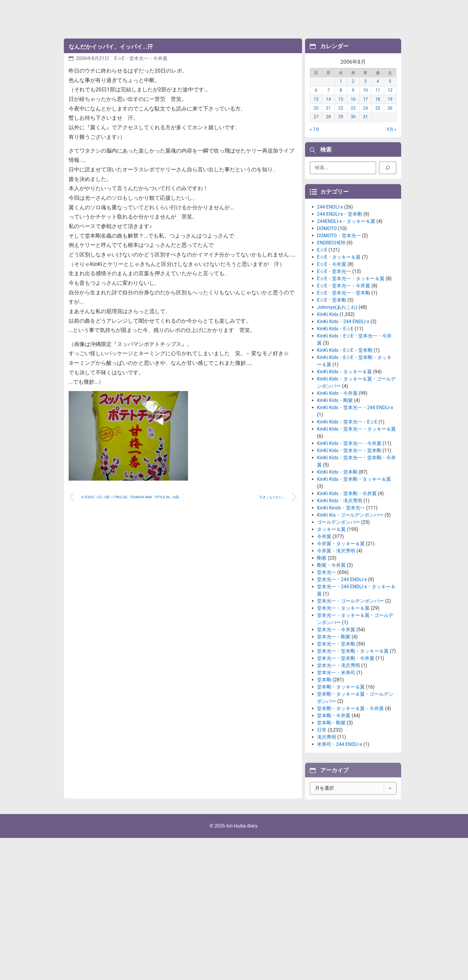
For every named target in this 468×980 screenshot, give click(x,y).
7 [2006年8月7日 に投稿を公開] (328, 99)
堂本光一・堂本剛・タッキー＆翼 (353, 702)
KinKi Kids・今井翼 (337, 444)
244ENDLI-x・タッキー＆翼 (346, 272)
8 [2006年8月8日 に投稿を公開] (341, 99)
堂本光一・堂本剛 (336, 694)
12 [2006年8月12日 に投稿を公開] (390, 99)
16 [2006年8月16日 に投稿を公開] (353, 108)
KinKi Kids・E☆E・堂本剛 (345, 401)
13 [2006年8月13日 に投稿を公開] (316, 108)
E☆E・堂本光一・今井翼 (141, 58)
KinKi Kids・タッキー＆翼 (344, 422)
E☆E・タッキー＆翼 (339, 308)
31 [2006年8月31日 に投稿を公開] (365, 126)
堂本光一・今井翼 (336, 680)
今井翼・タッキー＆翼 (341, 594)
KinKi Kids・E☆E (335, 379)
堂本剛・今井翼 (334, 766)
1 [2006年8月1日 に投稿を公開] (341, 90)
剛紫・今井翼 (331, 616)
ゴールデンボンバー (338, 573)
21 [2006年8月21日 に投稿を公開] (328, 117)
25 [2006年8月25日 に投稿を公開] (378, 117)
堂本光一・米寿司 (336, 723)
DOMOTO (327, 279)
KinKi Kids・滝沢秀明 (340, 551)
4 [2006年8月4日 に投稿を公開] (378, 90)
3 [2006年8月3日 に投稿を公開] (365, 90)
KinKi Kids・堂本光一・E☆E (347, 472)
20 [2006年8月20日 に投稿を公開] (316, 117)
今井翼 (324, 587)
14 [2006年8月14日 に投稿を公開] (328, 108)
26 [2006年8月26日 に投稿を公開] (390, 117)
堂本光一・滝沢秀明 (338, 716)
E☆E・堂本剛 (332, 351)
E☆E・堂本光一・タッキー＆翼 (351, 329)
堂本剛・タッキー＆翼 (341, 737)
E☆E (322, 300)
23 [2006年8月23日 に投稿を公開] (353, 117)
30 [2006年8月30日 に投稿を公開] (353, 126)
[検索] (388, 171)
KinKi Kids (328, 365)
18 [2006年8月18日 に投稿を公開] (378, 108)
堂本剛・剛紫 (331, 773)
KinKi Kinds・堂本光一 (341, 558)
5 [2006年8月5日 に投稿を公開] (390, 90)
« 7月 (315, 138)
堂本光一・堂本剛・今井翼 (346, 709)
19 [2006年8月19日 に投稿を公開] (390, 108)
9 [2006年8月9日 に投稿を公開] (353, 99)
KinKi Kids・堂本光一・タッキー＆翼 (356, 480)
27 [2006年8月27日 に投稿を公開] (316, 126)
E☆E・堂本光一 (334, 322)
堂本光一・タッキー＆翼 (343, 659)
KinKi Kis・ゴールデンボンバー (350, 566)
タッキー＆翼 (331, 580)
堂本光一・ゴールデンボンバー (350, 651)
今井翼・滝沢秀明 (336, 601)
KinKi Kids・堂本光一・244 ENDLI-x (355, 458)
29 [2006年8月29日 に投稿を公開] (341, 126)
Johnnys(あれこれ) (337, 358)
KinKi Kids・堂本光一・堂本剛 (349, 501)
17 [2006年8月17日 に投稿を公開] (365, 108)
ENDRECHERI (331, 293)
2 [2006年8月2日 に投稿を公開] (353, 90)
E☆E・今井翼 (332, 315)
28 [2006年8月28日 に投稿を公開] (328, 126)
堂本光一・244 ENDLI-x (342, 630)
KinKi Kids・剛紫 (335, 451)
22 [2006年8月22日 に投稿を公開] (341, 117)
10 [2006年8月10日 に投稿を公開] (365, 99)
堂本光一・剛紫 (334, 687)
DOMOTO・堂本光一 (339, 286)
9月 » (392, 138)
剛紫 (322, 609)
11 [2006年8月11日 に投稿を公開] (378, 99)
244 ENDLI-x (330, 257)
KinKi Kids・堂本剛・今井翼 (347, 544)
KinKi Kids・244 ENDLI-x (343, 372)
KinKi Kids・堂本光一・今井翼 (349, 494)
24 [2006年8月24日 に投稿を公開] (365, 117)
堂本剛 (324, 730)
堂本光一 (327, 623)
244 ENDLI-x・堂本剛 (340, 265)
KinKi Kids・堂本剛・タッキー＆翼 (354, 530)
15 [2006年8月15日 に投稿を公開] (341, 108)
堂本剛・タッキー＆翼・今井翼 (350, 759)
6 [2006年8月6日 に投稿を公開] (316, 99)
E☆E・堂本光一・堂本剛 (344, 343)
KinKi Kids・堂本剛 (337, 523)
